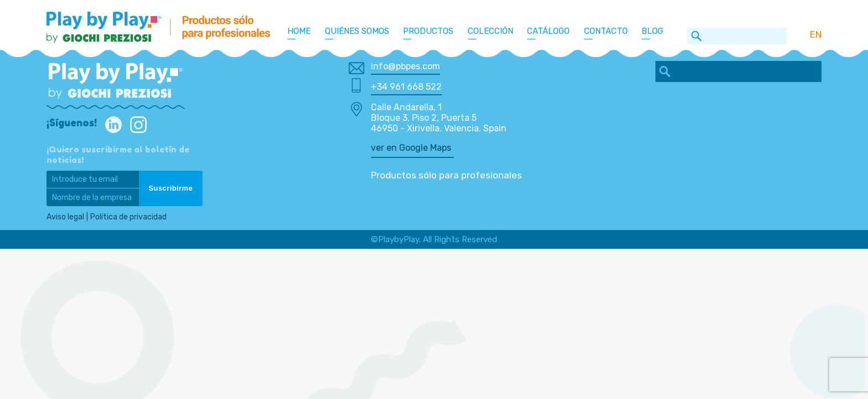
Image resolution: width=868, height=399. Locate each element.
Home (299, 31)
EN (816, 34)
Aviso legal (66, 217)
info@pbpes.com (405, 66)
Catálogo (548, 31)
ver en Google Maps (411, 148)
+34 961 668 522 (406, 87)
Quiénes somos (357, 31)
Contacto (606, 31)
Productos (428, 31)
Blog (652, 31)
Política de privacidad (132, 217)
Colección (490, 31)
